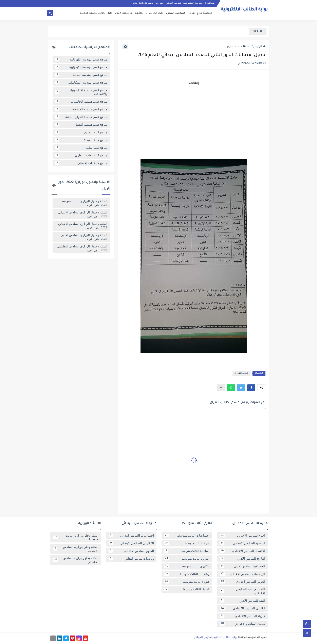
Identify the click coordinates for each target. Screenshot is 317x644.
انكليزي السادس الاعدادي (242, 608)
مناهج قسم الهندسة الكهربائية (81, 59)
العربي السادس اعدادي (242, 582)
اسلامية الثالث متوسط (187, 551)
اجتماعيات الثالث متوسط (187, 536)
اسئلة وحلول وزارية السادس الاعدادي (76, 560)
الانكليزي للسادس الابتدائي (131, 543)
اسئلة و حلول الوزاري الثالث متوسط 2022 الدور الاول (84, 203)
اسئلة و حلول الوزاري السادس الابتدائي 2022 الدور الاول (82, 214)
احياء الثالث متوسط (187, 543)
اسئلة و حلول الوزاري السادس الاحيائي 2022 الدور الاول (83, 226)
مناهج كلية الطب (81, 148)
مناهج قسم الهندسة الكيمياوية (81, 67)
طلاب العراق (236, 47)
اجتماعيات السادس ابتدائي (131, 536)
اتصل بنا (160, 3)
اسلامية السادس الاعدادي (242, 543)
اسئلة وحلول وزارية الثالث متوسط (76, 537)
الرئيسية (259, 47)
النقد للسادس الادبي (242, 601)
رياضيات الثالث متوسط (187, 574)
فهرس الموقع (174, 3)
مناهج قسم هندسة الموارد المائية (81, 117)
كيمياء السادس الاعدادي (242, 624)
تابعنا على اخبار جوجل (143, 3)
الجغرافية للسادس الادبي (242, 566)
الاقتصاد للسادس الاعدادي (242, 551)
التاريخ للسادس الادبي (242, 559)
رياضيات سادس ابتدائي (131, 559)
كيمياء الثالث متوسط (187, 589)
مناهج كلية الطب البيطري (81, 155)
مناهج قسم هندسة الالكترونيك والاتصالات (81, 92)
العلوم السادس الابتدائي (131, 551)
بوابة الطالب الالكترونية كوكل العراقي (215, 638)
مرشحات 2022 (124, 13)
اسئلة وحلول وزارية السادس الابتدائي (76, 549)
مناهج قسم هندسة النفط (81, 125)
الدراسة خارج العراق (200, 13)
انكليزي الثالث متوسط (187, 566)
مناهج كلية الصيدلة (81, 140)
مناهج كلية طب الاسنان (81, 163)
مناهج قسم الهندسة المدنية (81, 75)
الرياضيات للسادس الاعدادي (242, 574)
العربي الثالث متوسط (187, 559)
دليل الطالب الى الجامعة (149, 13)
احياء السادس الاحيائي (242, 536)
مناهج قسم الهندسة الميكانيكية (81, 83)
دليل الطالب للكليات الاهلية (96, 13)
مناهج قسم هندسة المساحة (81, 109)
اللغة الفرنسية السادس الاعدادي (242, 591)
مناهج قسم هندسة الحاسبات (81, 102)
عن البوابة (210, 3)
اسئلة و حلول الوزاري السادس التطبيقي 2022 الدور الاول (82, 248)
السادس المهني (176, 13)
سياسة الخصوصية (193, 3)
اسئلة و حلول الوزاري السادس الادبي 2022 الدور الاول (84, 237)
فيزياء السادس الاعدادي (242, 616)
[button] (251, 388)
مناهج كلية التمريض (81, 132)
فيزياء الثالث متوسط (187, 582)
